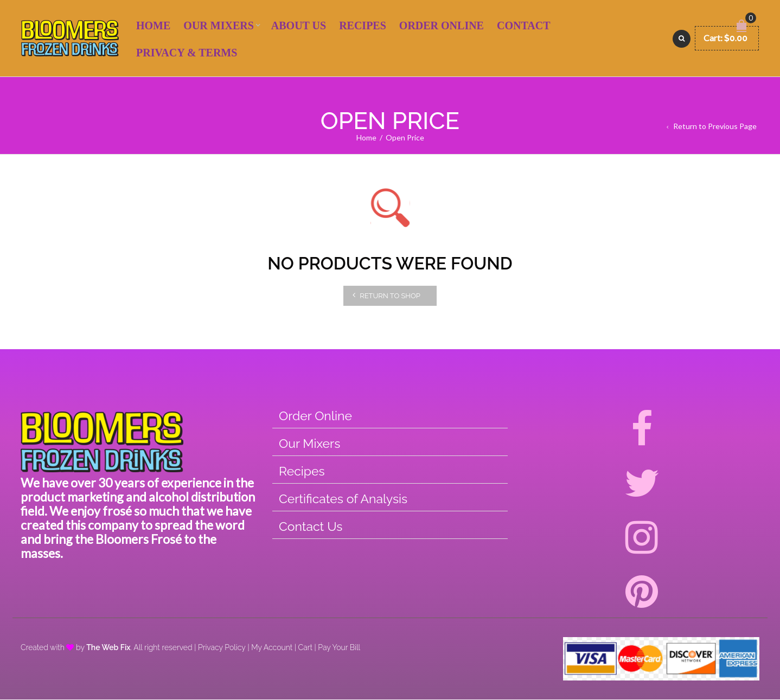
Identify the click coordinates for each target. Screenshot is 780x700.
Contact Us (311, 527)
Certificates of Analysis (343, 499)
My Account (272, 648)
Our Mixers (218, 26)
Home (153, 26)
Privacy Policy (222, 648)
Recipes (363, 26)
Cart (305, 648)
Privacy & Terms (187, 53)
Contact (524, 26)
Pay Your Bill (339, 648)
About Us (299, 26)
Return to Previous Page (715, 127)
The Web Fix (108, 648)
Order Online (442, 26)
